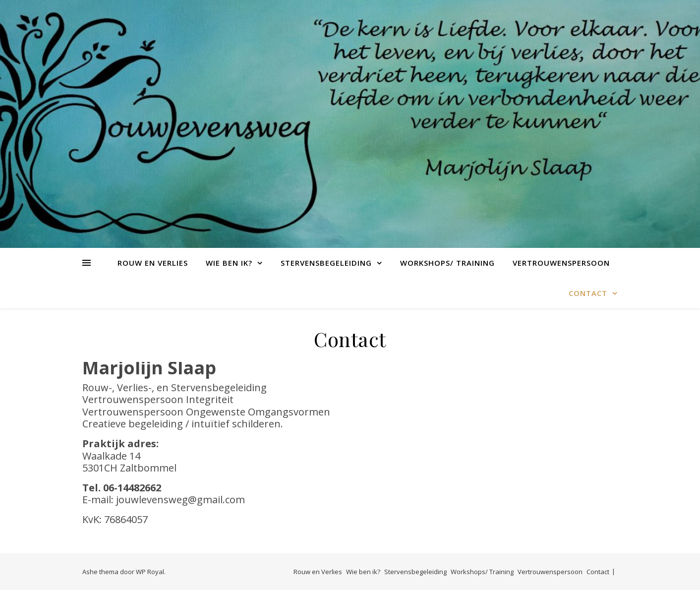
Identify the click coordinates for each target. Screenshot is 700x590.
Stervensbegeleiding (326, 263)
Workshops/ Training (447, 263)
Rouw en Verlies (153, 263)
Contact (588, 293)
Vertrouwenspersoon (561, 263)
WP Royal (150, 572)
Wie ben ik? (229, 263)
